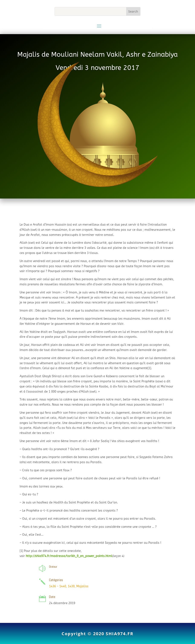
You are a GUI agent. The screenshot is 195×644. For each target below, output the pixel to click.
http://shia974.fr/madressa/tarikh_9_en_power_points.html (69, 556)
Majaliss (82, 586)
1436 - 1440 (58, 586)
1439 (71, 586)
